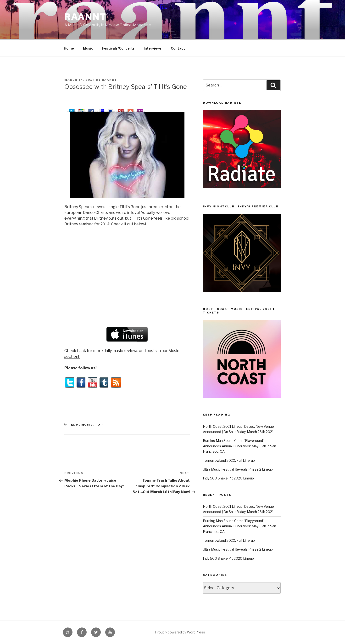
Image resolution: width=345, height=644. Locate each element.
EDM (75, 425)
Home (69, 48)
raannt (85, 17)
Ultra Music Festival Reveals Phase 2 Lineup (238, 469)
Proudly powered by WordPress (180, 632)
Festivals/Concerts (118, 48)
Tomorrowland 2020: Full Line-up (229, 460)
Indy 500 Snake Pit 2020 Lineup (228, 478)
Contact (178, 48)
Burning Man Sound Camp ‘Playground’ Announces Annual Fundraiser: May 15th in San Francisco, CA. (239, 446)
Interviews (153, 48)
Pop (99, 425)
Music (88, 48)
